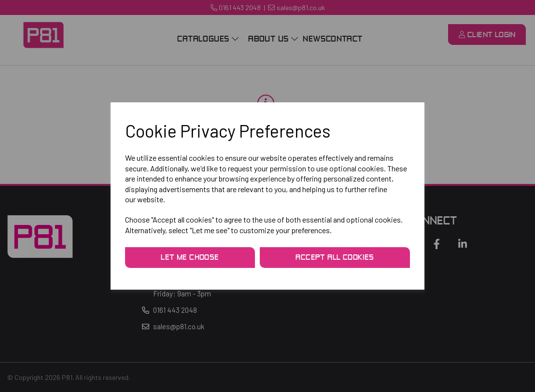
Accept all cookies (335, 258)
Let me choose (190, 258)
